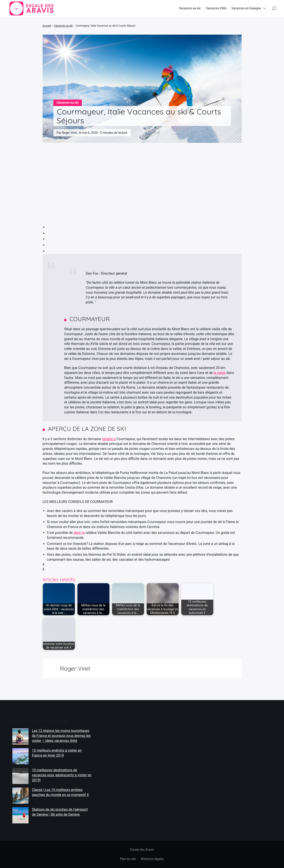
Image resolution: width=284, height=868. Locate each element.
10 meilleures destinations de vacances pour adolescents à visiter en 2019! (62, 775)
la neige (220, 373)
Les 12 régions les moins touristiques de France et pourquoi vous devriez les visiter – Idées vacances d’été (61, 736)
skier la (79, 533)
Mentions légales (152, 859)
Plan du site (128, 859)
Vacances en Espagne (246, 8)
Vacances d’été (216, 8)
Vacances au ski (190, 8)
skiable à (109, 439)
